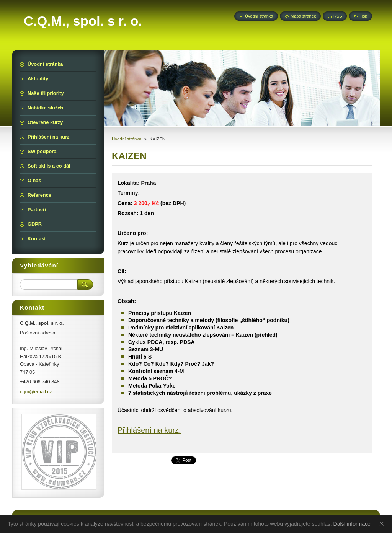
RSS (338, 16)
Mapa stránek (303, 16)
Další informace (352, 524)
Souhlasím (383, 523)
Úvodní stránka (127, 139)
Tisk (363, 16)
